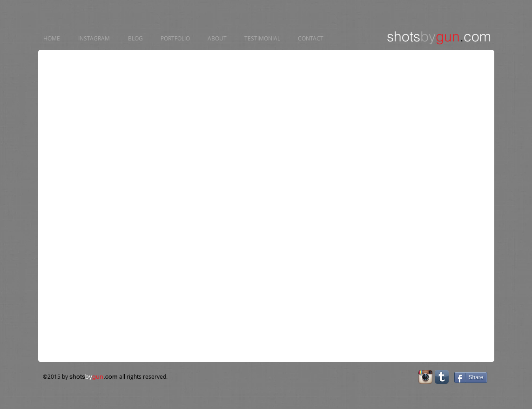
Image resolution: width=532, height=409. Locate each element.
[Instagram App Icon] (425, 377)
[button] (120, 97)
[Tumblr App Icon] (442, 377)
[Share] (471, 377)
